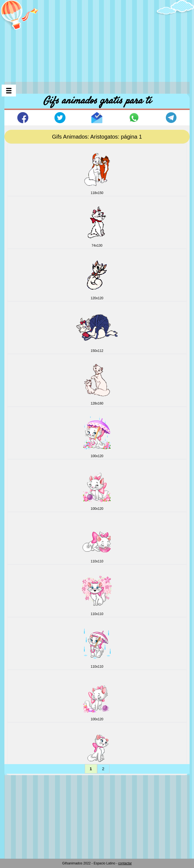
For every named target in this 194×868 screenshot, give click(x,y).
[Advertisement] (99, 39)
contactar (125, 863)
